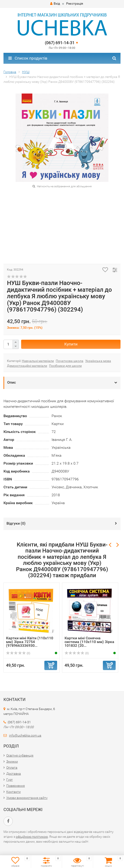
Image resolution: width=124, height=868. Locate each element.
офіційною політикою (32, 837)
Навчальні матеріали (38, 361)
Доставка (14, 774)
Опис (11, 382)
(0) (18, 653)
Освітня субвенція (20, 755)
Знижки (12, 761)
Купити (71, 344)
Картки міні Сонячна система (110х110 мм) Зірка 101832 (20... (89, 642)
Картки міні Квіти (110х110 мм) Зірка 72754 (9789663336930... (30, 642)
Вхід (55, 3)
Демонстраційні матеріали (27, 366)
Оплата (12, 767)
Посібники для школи (65, 366)
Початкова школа (70, 361)
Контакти (13, 792)
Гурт (10, 780)
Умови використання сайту (27, 798)
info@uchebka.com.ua (25, 735)
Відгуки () (16, 523)
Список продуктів (28, 58)
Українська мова (98, 361)
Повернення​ (16, 786)
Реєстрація (75, 3)
